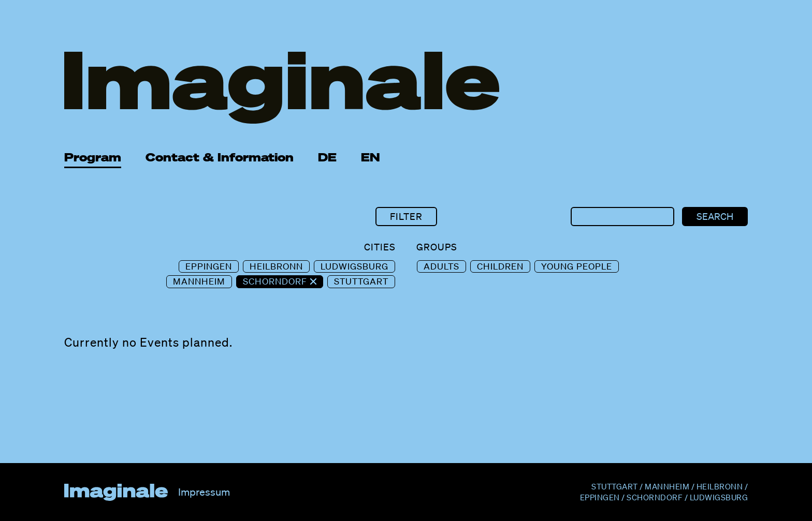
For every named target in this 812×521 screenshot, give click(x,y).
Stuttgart (361, 281)
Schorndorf (276, 281)
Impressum (204, 492)
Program (93, 157)
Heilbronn (276, 266)
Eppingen (209, 266)
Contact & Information (220, 157)
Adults (441, 266)
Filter (406, 216)
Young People (577, 266)
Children (500, 266)
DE (327, 157)
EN (371, 157)
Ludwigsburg (354, 266)
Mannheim (199, 281)
